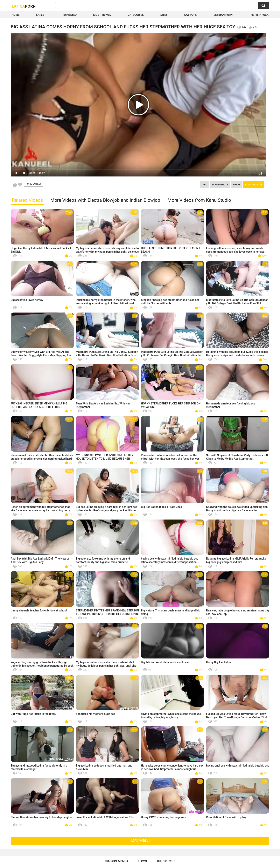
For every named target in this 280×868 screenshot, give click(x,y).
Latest (41, 15)
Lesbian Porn (223, 15)
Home (16, 15)
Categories (136, 15)
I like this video (15, 185)
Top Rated (70, 15)
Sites (164, 15)
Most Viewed (102, 15)
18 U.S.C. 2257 (166, 861)
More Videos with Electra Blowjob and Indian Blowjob (105, 200)
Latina (24, 6)
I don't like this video (20, 185)
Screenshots (220, 185)
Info (204, 185)
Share (237, 185)
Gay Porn (191, 15)
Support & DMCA (117, 861)
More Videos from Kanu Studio (199, 200)
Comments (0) (253, 185)
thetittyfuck (259, 15)
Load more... (140, 841)
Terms (142, 861)
